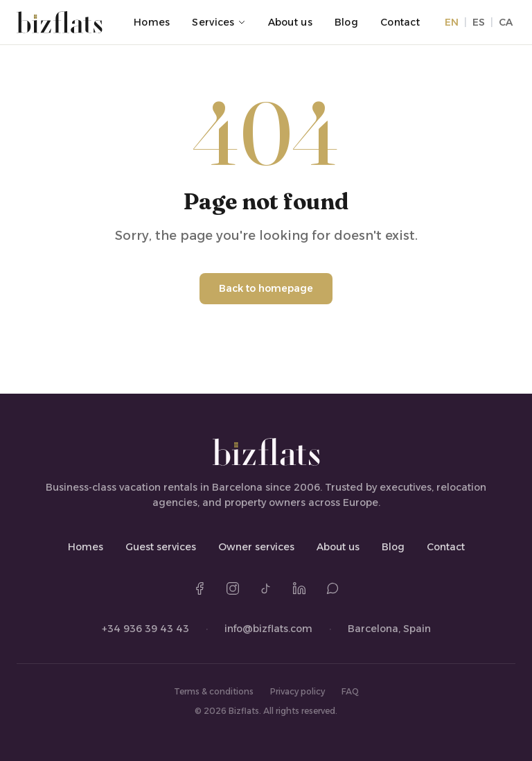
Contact (400, 22)
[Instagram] (233, 588)
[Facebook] (199, 588)
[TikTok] (266, 588)
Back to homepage (266, 288)
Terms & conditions (214, 691)
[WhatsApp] (332, 588)
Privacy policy (298, 691)
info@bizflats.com (268, 629)
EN (452, 22)
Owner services (256, 547)
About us (290, 22)
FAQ (350, 691)
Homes (152, 22)
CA (506, 22)
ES (479, 22)
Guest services (161, 547)
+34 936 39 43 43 (145, 629)
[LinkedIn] (299, 588)
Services (219, 22)
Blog (346, 22)
